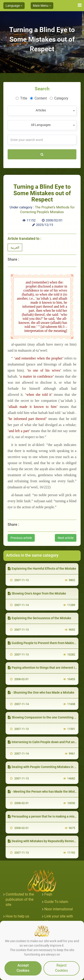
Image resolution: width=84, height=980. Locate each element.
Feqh (48, 894)
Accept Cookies (23, 968)
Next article (66, 538)
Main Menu (42, 6)
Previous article (21, 538)
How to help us (17, 916)
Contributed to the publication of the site (20, 899)
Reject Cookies (61, 968)
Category (59, 98)
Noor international (59, 909)
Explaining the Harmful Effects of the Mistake (42, 569)
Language (14, 6)
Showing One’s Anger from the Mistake (37, 593)
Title (21, 98)
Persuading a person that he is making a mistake (44, 816)
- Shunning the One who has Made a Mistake (41, 692)
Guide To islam (56, 902)
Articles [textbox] (41, 110)
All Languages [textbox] (41, 125)
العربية (15, 247)
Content (38, 98)
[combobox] (42, 111)
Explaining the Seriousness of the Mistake (40, 618)
